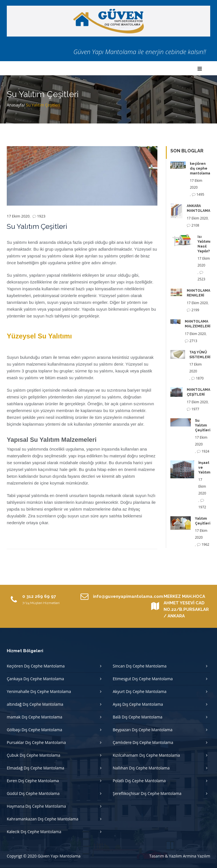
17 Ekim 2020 (18, 216)
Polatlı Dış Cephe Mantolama (139, 781)
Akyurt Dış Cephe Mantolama (140, 691)
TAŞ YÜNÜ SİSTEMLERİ (200, 355)
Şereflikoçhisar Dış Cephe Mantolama (147, 793)
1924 (205, 451)
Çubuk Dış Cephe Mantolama (33, 755)
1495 (200, 194)
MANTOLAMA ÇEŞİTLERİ (198, 392)
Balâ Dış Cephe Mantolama (138, 717)
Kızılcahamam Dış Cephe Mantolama (146, 755)
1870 (200, 378)
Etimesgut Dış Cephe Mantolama (143, 679)
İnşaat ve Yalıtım (204, 468)
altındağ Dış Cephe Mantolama (35, 704)
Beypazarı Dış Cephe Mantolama (143, 730)
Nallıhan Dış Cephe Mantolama (141, 768)
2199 (195, 310)
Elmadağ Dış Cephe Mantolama (35, 768)
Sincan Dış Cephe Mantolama (140, 666)
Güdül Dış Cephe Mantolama (33, 793)
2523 (201, 279)
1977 (195, 409)
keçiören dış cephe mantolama (200, 169)
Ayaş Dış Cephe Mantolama (138, 704)
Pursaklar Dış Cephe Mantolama (36, 742)
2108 (195, 225)
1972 (202, 507)
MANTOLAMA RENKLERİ (198, 293)
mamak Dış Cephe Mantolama (34, 717)
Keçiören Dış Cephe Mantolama (36, 666)
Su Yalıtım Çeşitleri (203, 425)
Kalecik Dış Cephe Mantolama (34, 832)
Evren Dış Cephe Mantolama (33, 781)
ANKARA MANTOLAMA (198, 208)
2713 (193, 341)
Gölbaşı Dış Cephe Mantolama (34, 730)
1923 (41, 216)
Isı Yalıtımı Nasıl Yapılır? (204, 244)
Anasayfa (15, 105)
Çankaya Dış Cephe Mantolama (35, 679)
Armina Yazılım (197, 856)
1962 (205, 544)
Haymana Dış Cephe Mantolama (36, 806)
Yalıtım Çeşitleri (203, 521)
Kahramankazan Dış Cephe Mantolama (43, 819)
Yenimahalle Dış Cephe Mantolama (39, 691)
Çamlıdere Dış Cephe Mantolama (143, 742)
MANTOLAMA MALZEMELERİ (198, 324)
